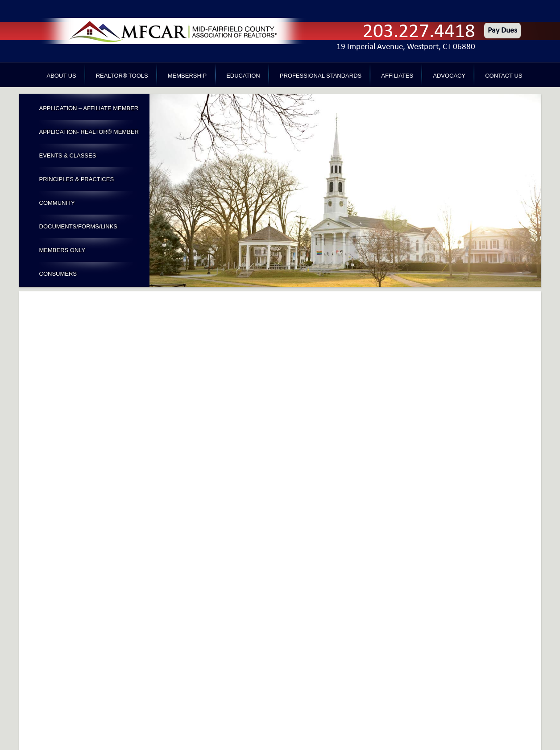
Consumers (58, 274)
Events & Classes (68, 155)
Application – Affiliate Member (89, 108)
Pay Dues (502, 31)
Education (243, 76)
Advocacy (449, 76)
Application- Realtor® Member (89, 132)
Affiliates (397, 76)
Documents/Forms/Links (79, 226)
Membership (187, 76)
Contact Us (504, 76)
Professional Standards (321, 76)
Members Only (62, 250)
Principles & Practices (77, 179)
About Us (62, 76)
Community (57, 203)
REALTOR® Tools (122, 76)
